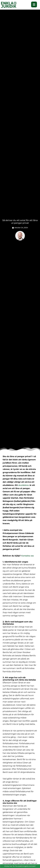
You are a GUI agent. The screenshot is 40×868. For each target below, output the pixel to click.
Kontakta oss (27, 556)
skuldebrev (24, 485)
